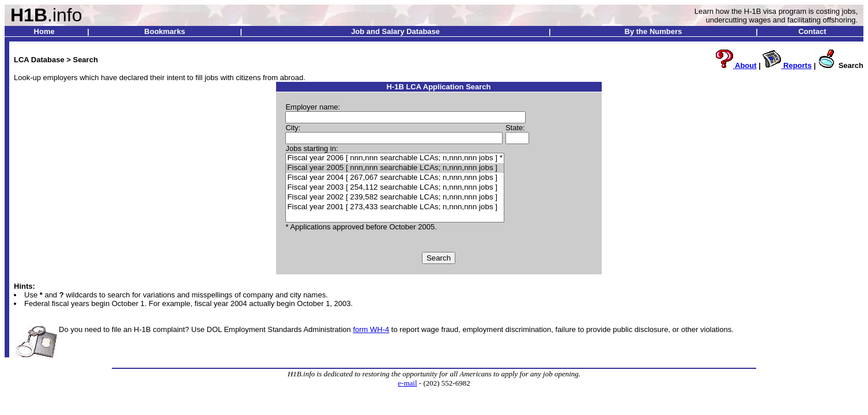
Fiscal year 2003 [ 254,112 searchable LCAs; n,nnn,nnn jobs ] (395, 188)
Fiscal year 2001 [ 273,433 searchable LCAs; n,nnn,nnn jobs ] (395, 207)
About (736, 65)
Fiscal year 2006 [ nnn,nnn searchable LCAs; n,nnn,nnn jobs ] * (395, 158)
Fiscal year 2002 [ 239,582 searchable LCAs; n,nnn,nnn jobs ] (395, 197)
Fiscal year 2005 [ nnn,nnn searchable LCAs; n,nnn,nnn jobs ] (395, 168)
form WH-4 (371, 329)
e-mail (407, 383)
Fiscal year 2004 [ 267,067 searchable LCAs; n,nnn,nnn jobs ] (395, 178)
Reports (787, 65)
